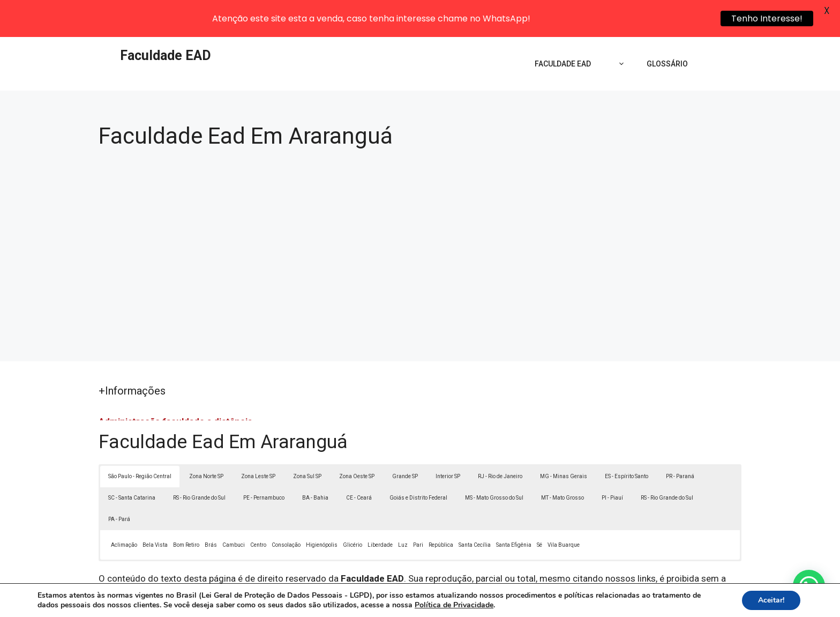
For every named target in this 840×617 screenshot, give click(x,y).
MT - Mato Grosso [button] (562, 461)
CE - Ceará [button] (359, 461)
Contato (617, 600)
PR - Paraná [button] (680, 439)
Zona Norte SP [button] (206, 439)
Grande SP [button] (405, 439)
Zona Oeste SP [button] (357, 439)
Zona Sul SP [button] (307, 439)
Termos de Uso (568, 600)
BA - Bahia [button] (315, 461)
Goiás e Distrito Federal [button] (418, 461)
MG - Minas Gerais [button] (564, 439)
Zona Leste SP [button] (258, 439)
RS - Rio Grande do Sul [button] (199, 461)
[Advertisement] (420, 212)
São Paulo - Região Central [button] (140, 439)
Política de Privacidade (494, 600)
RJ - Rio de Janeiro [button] (500, 439)
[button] (809, 586)
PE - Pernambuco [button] (264, 461)
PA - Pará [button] (119, 482)
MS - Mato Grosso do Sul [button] (494, 461)
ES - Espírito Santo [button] (627, 439)
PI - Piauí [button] (612, 461)
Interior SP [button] (448, 439)
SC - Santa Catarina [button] (132, 461)
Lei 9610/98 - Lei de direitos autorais (537, 555)
